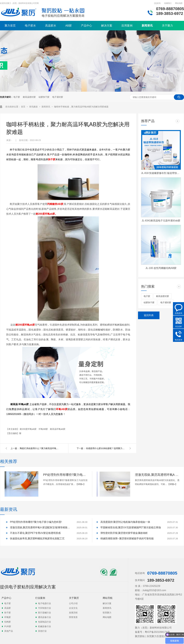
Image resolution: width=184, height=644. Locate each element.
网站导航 (108, 598)
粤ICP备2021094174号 (157, 632)
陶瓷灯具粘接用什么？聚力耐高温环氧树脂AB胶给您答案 (40, 448)
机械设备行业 (44, 626)
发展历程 (73, 613)
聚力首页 (10, 26)
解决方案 (107, 26)
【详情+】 (80, 484)
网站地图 (179, 3)
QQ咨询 (157, 3)
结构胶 (8, 622)
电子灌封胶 (58, 97)
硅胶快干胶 (44, 97)
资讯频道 (34, 107)
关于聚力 (167, 26)
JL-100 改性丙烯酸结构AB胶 (161, 268)
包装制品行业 (44, 622)
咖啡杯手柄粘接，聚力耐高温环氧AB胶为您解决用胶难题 (81, 107)
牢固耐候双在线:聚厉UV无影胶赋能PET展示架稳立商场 (131, 527)
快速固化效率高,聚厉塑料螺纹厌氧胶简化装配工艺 (37, 539)
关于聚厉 (74, 598)
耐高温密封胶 (29, 97)
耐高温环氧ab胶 (58, 429)
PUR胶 (8, 626)
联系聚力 (107, 613)
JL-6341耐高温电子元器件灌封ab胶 (161, 221)
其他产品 (9, 631)
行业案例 (40, 598)
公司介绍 (73, 603)
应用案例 (127, 26)
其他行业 (42, 631)
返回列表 (149, 315)
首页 (23, 107)
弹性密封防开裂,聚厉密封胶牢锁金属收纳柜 (124, 533)
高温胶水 (51, 26)
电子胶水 (30, 26)
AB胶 (69, 26)
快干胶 (8, 613)
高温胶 (8, 608)
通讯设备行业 (44, 617)
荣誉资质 (73, 617)
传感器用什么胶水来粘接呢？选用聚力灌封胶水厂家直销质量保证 (106, 448)
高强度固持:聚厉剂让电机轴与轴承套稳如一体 (125, 522)
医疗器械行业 (44, 613)
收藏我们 (168, 3)
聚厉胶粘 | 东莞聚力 (146, 636)
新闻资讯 (147, 26)
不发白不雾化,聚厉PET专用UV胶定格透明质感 (35, 533)
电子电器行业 (44, 603)
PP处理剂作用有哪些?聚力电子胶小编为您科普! (65, 475)
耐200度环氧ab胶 (28, 429)
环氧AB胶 (44, 429)
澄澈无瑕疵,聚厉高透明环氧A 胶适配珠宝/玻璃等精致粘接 (157, 475)
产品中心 (86, 26)
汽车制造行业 (44, 608)
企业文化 (73, 608)
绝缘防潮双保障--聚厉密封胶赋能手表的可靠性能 (127, 539)
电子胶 (17, 97)
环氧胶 (8, 617)
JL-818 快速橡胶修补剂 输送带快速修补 (161, 173)
